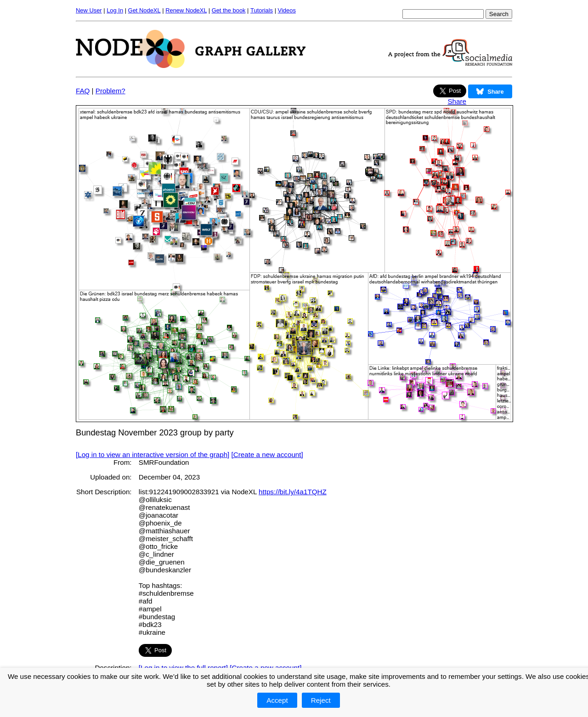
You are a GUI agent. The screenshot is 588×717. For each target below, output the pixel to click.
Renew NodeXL (186, 10)
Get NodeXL (144, 10)
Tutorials (262, 10)
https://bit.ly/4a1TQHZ (293, 492)
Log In (115, 10)
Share (457, 101)
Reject (321, 700)
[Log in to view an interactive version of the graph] (153, 454)
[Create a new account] (267, 454)
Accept (277, 700)
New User (89, 10)
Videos (287, 10)
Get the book (229, 10)
